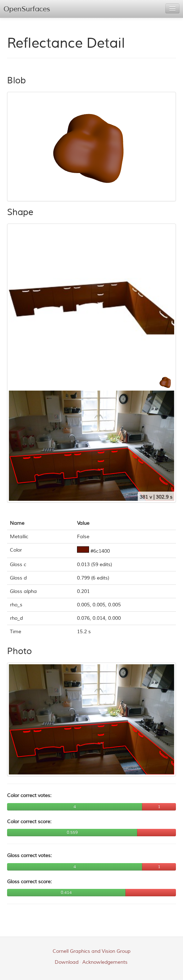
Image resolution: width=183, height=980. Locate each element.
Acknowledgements (105, 962)
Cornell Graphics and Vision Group (91, 951)
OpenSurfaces (27, 9)
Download (67, 962)
